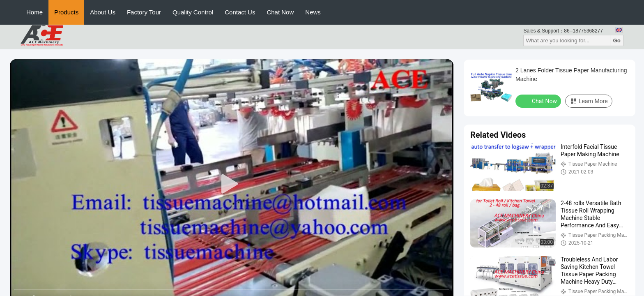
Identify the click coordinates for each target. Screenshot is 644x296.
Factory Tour (144, 12)
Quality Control (193, 12)
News (313, 12)
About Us (103, 12)
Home (34, 12)
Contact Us (240, 12)
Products (66, 12)
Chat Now (280, 12)
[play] (232, 184)
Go (617, 40)
